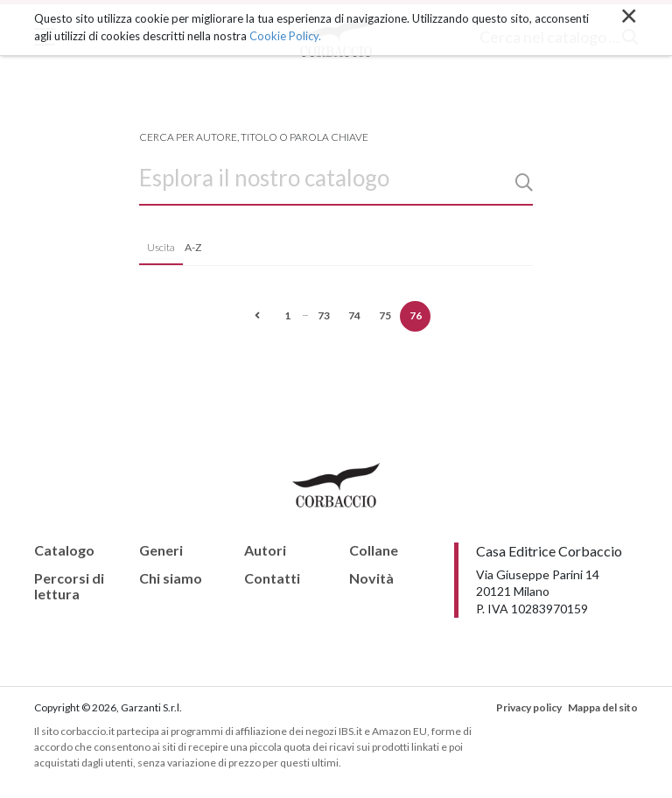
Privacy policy (529, 707)
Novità (371, 578)
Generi (161, 550)
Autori (265, 550)
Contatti (272, 578)
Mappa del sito (603, 707)
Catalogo (64, 550)
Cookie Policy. (285, 36)
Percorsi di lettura (69, 586)
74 (354, 315)
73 (324, 315)
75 (385, 315)
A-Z (193, 247)
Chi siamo (171, 578)
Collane (374, 550)
